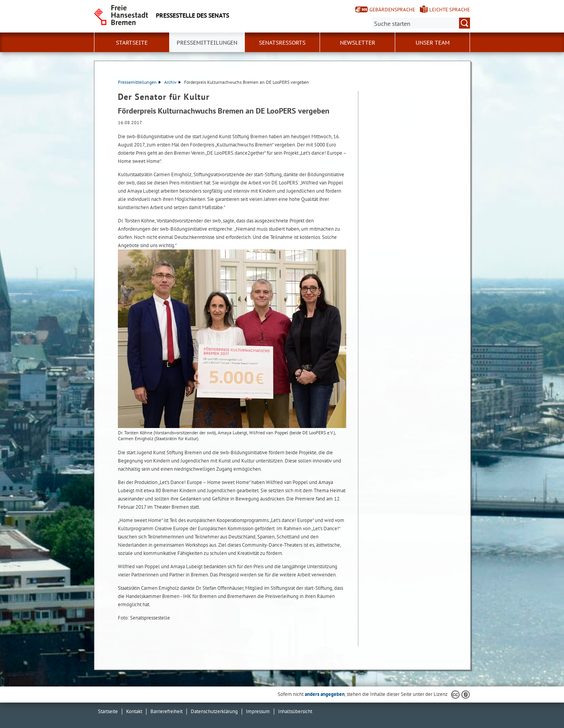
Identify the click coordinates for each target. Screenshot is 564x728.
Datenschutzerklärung (214, 711)
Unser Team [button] (433, 43)
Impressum (258, 711)
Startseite (132, 43)
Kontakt (134, 711)
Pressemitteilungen (139, 82)
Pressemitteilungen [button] (207, 43)
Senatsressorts (282, 43)
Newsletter (358, 43)
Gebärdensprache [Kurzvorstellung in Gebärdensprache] (392, 10)
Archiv (173, 82)
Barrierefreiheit (166, 711)
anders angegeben (325, 694)
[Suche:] (421, 23)
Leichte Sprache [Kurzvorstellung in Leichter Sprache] (450, 10)
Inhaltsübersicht (295, 711)
